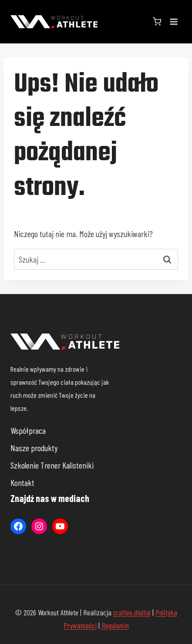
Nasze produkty (34, 448)
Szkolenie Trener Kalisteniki (52, 465)
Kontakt (22, 482)
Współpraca (28, 430)
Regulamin (115, 625)
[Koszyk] (157, 21)
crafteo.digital (132, 612)
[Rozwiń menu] (173, 21)
